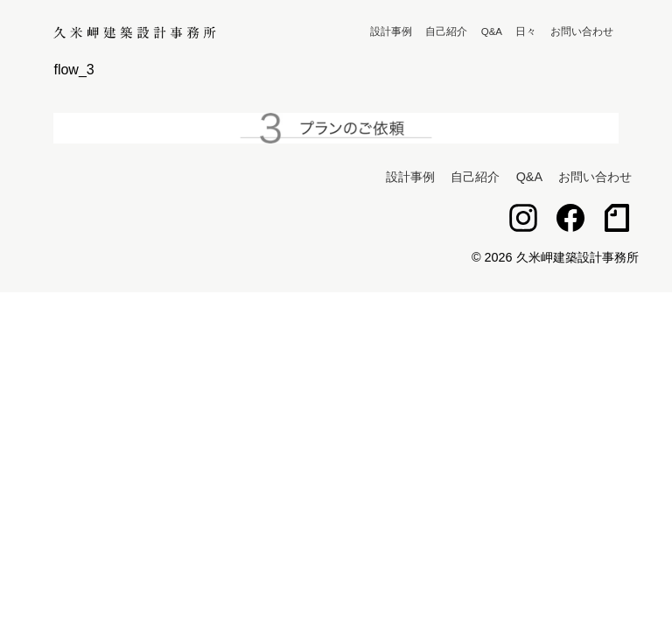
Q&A (492, 31)
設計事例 (391, 31)
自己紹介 (446, 31)
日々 (526, 31)
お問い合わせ (582, 31)
